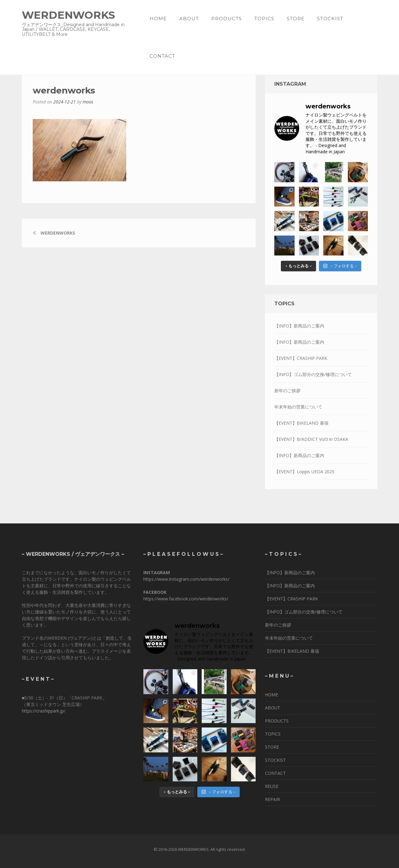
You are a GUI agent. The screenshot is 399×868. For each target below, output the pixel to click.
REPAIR (272, 799)
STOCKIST (330, 19)
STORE (296, 19)
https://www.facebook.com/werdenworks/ (186, 599)
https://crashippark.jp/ (44, 711)
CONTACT (162, 56)
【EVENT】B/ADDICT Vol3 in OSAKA (311, 439)
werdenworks (58, 233)
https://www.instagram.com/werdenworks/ (186, 579)
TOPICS (264, 19)
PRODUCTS (227, 19)
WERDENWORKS (68, 15)
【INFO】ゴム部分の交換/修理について (313, 374)
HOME (158, 19)
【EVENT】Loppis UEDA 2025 (304, 472)
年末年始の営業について (298, 407)
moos (88, 102)
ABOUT (189, 19)
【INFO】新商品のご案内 (299, 326)
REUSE (272, 786)
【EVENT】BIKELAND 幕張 (301, 423)
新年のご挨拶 (287, 391)
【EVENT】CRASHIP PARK (301, 358)
